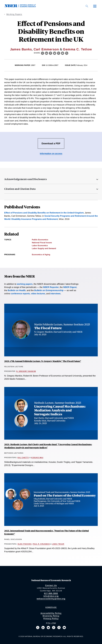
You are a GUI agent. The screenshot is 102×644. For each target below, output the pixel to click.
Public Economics (40, 240)
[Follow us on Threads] (54, 628)
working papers (25, 284)
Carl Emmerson (46, 49)
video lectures (38, 294)
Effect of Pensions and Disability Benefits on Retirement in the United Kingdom (44, 213)
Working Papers (14, 14)
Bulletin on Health (17, 290)
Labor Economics (40, 245)
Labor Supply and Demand (44, 248)
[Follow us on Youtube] (64, 628)
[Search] (87, 6)
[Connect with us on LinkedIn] (43, 628)
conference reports (20, 294)
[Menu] (95, 6)
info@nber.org (51, 596)
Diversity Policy (51, 616)
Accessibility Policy (51, 613)
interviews (55, 294)
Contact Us (51, 585)
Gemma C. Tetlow (77, 49)
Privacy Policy (51, 618)
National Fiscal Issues (42, 243)
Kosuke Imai (37, 458)
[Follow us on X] (38, 628)
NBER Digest (70, 287)
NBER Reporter (51, 287)
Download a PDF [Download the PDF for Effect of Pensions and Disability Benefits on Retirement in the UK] (51, 143)
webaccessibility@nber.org (51, 599)
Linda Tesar (58, 544)
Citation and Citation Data (20, 189)
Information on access (51, 154)
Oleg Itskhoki (25, 544)
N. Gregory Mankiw (26, 371)
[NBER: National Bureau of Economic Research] (22, 7)
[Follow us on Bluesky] (48, 628)
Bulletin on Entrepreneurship (49, 290)
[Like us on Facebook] (59, 628)
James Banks (21, 49)
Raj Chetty (23, 458)
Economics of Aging (41, 255)
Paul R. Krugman (41, 544)
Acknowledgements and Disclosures (25, 179)
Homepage (51, 607)
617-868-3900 (51, 593)
